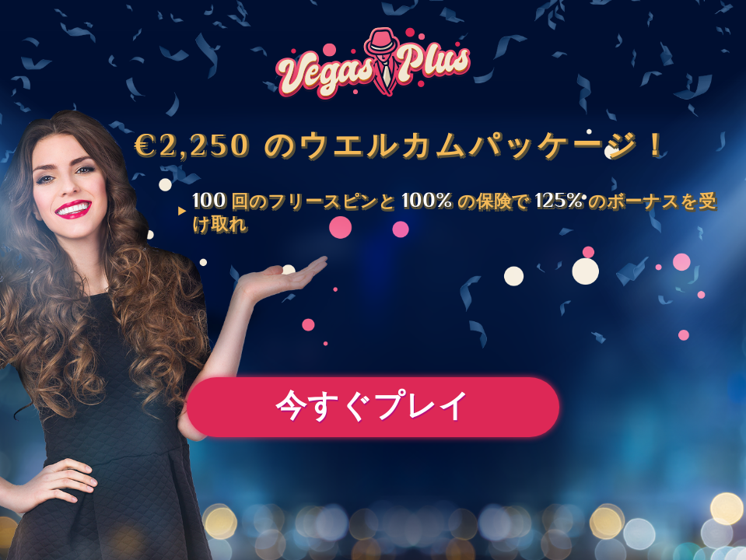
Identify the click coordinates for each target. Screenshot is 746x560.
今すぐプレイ (373, 409)
